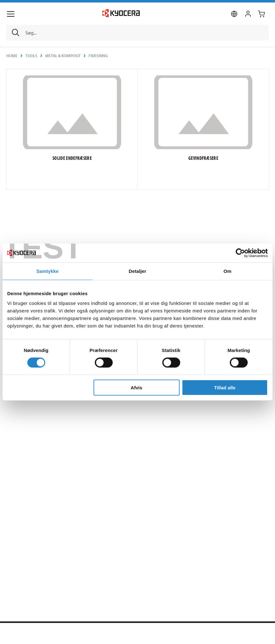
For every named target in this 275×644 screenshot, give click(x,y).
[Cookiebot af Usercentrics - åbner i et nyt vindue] (240, 253)
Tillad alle (225, 388)
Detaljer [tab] (137, 271)
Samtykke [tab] (48, 271)
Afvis (136, 388)
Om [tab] (227, 271)
